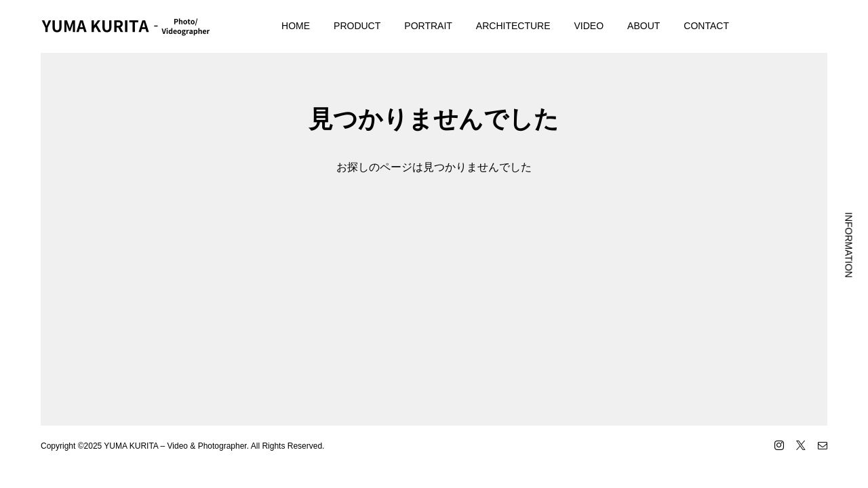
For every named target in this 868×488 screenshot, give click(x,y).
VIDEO (589, 26)
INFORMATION (849, 245)
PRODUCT (357, 26)
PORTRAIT (428, 26)
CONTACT (706, 26)
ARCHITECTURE (513, 26)
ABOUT (644, 26)
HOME (296, 26)
